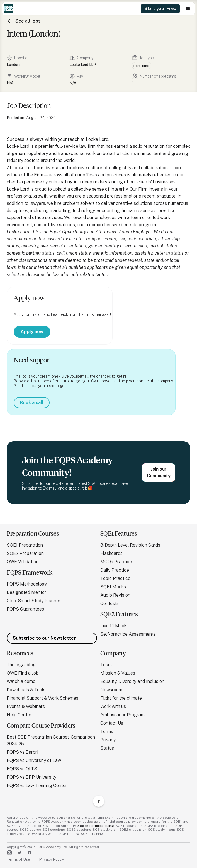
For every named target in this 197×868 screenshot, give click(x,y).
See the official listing (96, 826)
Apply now (32, 332)
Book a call (32, 403)
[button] (188, 9)
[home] (9, 9)
